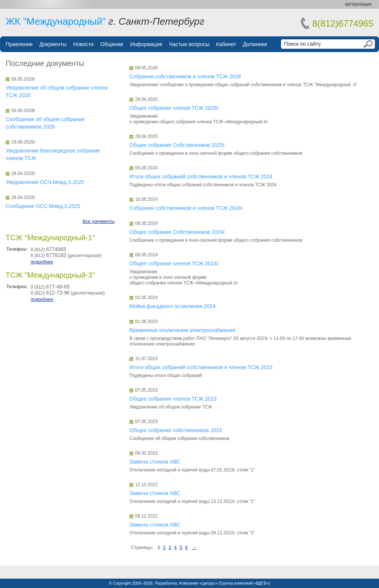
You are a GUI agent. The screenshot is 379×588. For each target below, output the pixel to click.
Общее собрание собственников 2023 (176, 430)
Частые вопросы (189, 44)
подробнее (42, 262)
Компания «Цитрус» (198, 583)
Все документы (99, 221)
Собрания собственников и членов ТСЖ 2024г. (186, 208)
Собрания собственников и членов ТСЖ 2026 (185, 76)
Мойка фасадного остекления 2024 (172, 306)
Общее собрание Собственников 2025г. (178, 145)
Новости (83, 44)
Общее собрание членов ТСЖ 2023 (173, 399)
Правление (19, 44)
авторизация (358, 4)
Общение (112, 44)
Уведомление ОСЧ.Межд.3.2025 (45, 182)
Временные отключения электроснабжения (182, 330)
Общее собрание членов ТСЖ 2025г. (174, 108)
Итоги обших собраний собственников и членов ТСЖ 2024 (201, 177)
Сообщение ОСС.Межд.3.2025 (43, 206)
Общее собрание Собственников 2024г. (178, 232)
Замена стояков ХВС (155, 462)
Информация (146, 44)
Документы (53, 44)
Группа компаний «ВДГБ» (244, 583)
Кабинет (226, 44)
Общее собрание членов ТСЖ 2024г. (174, 263)
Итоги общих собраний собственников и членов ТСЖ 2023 (201, 367)
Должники (255, 44)
